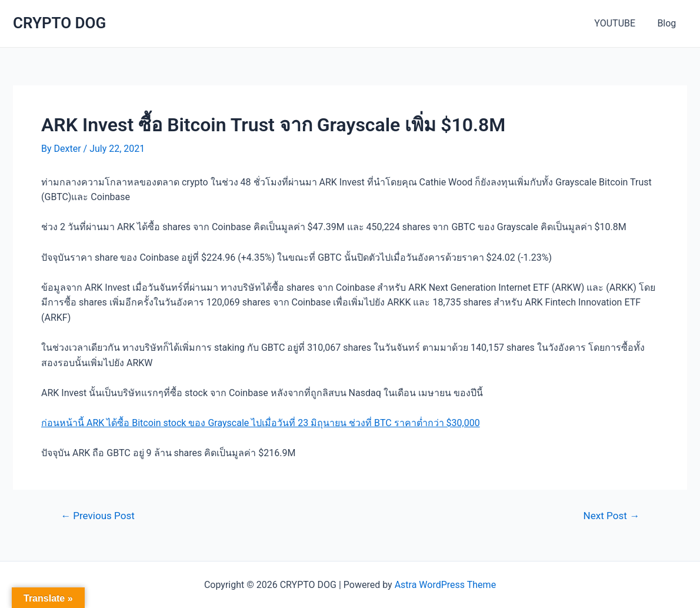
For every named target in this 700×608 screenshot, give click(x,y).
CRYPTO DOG (59, 23)
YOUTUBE (619, 23)
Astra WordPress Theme (445, 585)
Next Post (611, 516)
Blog (668, 23)
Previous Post (98, 516)
